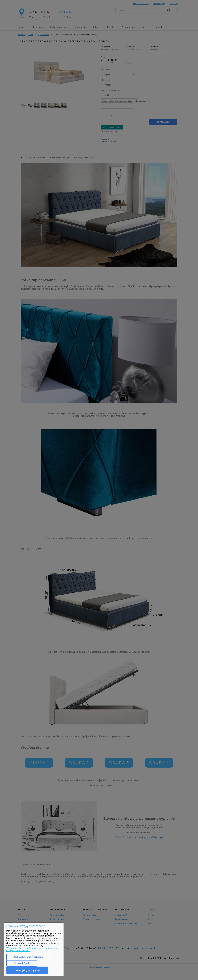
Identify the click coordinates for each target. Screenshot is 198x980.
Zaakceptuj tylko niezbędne (28, 957)
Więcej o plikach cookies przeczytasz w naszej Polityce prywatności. (32, 949)
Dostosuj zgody (22, 963)
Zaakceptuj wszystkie (27, 970)
